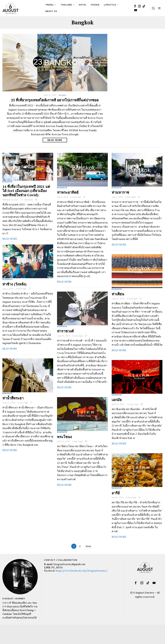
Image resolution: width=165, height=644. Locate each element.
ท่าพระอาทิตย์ (68, 192)
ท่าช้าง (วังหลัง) (15, 284)
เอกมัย (117, 400)
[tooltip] (135, 6)
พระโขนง (64, 437)
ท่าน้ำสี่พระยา (13, 398)
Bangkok (62, 95)
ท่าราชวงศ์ (65, 331)
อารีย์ (116, 493)
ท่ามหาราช (120, 192)
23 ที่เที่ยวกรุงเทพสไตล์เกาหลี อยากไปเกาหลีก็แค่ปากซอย (55, 100)
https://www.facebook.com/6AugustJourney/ (82, 571)
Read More (55, 140)
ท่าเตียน (118, 294)
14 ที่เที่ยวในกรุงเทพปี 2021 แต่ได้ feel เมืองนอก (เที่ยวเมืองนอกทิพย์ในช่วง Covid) (26, 191)
